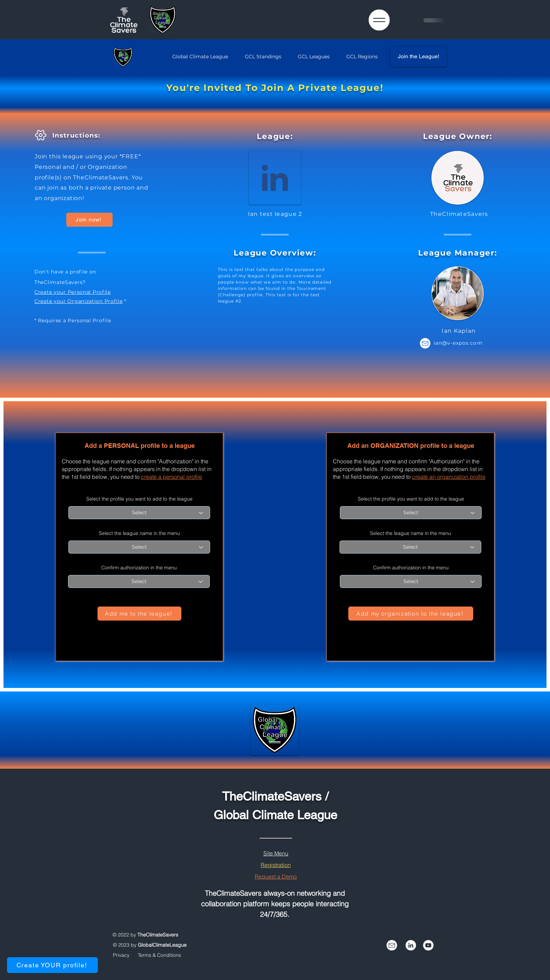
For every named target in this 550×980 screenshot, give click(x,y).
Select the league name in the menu (139, 533)
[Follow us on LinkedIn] (411, 945)
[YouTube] (428, 945)
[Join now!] (89, 220)
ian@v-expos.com (458, 343)
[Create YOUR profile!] (52, 965)
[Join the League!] (418, 57)
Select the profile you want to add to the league (139, 499)
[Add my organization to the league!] (411, 614)
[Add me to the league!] (139, 614)
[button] (379, 20)
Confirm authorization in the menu (139, 568)
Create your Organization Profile (78, 301)
